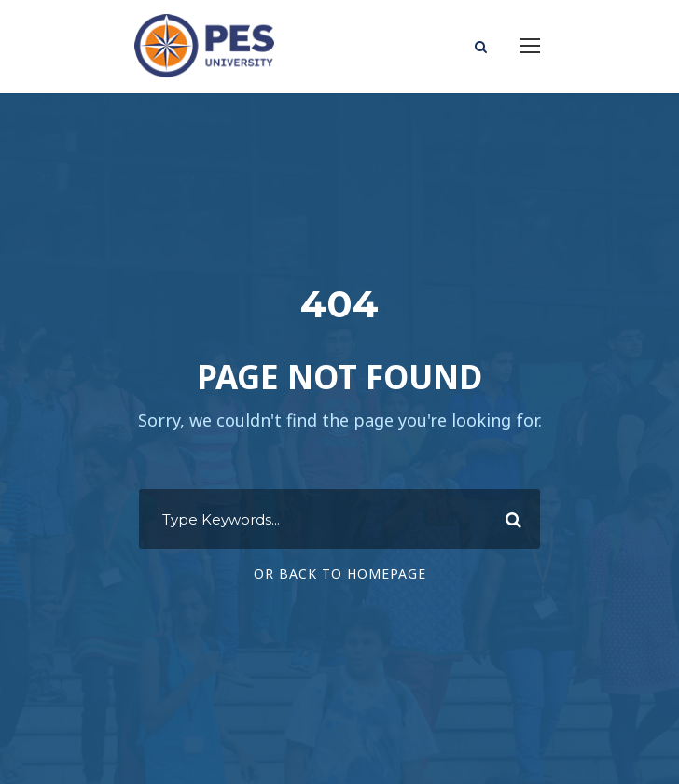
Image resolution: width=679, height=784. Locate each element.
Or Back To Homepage (340, 574)
